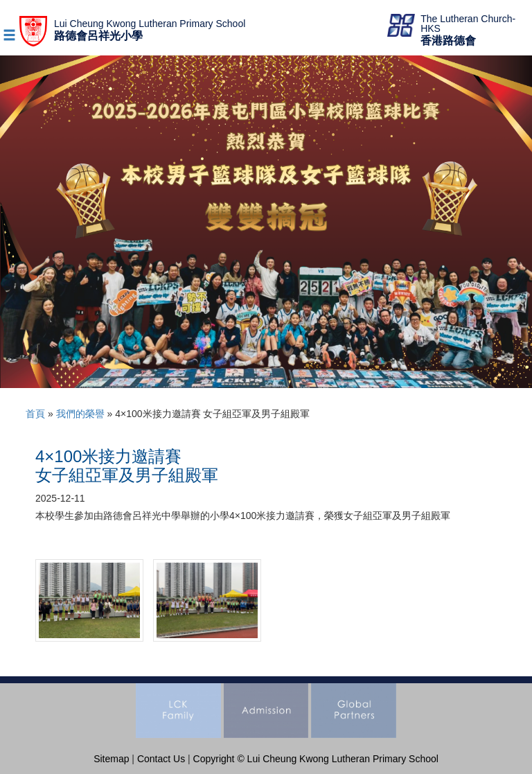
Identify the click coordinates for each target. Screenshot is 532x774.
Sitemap (111, 759)
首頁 (35, 414)
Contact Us (161, 759)
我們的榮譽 (80, 414)
